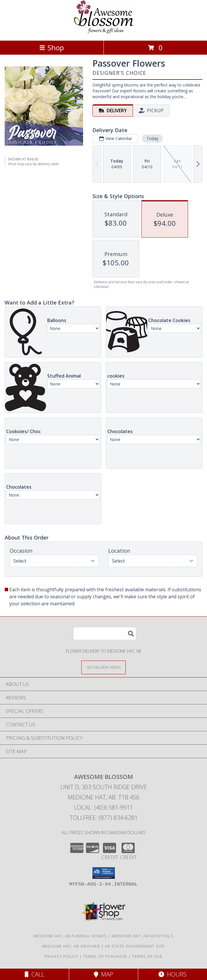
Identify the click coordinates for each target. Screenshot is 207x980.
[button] (104, 873)
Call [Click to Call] (35, 974)
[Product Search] (105, 634)
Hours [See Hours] (172, 974)
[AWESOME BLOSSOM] (103, 32)
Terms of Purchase (105, 956)
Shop (52, 47)
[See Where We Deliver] (103, 667)
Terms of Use (147, 956)
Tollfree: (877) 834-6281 (104, 818)
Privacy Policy (61, 956)
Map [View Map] (103, 974)
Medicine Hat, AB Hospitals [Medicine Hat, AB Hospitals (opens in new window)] (143, 936)
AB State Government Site (135, 946)
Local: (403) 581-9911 (103, 807)
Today (152, 138)
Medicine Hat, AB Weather (71, 946)
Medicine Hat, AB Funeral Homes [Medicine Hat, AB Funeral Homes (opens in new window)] (70, 936)
